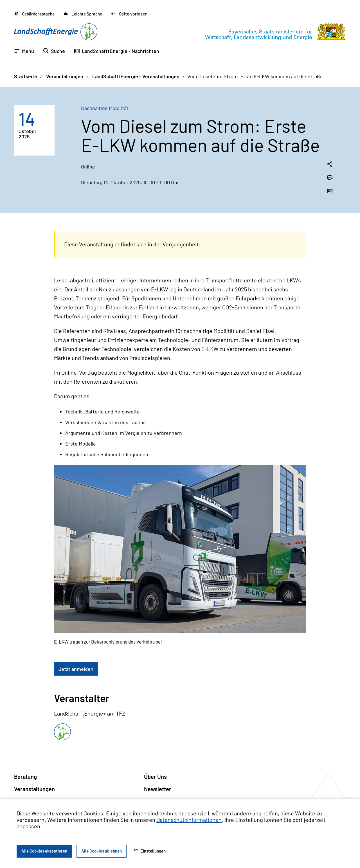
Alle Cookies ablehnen (102, 851)
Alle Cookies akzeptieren (44, 851)
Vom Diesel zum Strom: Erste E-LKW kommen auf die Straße (255, 76)
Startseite (26, 76)
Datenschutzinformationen (189, 820)
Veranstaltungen (64, 76)
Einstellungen (150, 851)
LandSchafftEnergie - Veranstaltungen (135, 76)
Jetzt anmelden (76, 669)
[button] (129, 14)
